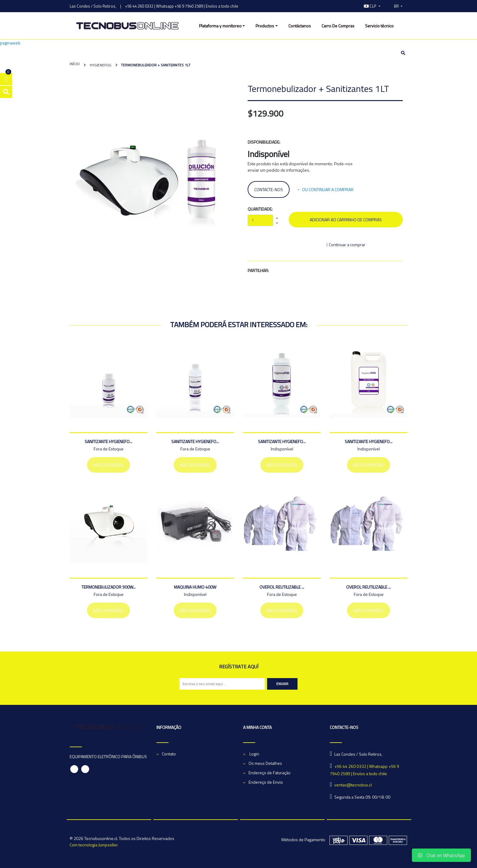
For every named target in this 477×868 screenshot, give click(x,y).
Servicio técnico (379, 26)
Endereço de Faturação (270, 773)
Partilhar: (258, 270)
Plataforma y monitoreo (220, 26)
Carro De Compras (338, 26)
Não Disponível (108, 465)
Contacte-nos (269, 189)
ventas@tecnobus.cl (353, 785)
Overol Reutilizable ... (282, 587)
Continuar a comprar (346, 245)
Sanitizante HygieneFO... (108, 441)
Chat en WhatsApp (441, 855)
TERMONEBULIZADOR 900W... (109, 587)
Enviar (282, 684)
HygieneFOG (100, 65)
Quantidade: (260, 209)
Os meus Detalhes (265, 763)
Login (254, 754)
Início (75, 64)
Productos (265, 26)
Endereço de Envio (266, 782)
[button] (372, 6)
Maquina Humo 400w (195, 587)
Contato (169, 754)
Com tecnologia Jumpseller (94, 845)
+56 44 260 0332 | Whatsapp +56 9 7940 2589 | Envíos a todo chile (182, 6)
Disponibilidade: (264, 142)
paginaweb (10, 43)
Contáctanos (300, 26)
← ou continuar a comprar (325, 189)
